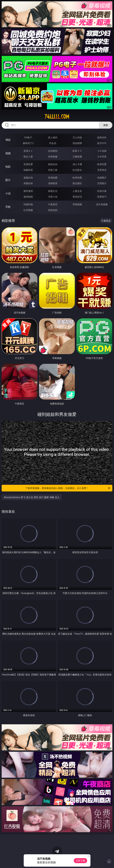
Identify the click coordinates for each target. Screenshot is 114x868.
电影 (8, 167)
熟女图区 (77, 183)
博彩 (8, 140)
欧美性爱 (102, 164)
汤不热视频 (102, 204)
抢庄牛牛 (102, 143)
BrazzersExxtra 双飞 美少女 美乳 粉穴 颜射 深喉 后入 (32, 497)
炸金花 (53, 143)
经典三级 (53, 170)
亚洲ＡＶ (28, 151)
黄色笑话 (77, 197)
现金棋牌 (77, 143)
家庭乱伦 (53, 191)
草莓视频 (77, 204)
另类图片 (102, 183)
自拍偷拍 (53, 151)
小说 (8, 193)
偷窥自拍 (28, 178)
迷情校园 (28, 197)
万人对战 (77, 137)
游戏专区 (102, 137)
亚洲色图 (53, 178)
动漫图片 (102, 178)
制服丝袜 (28, 170)
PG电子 (28, 137)
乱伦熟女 (77, 170)
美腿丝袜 (28, 183)
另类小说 (53, 197)
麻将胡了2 (28, 143)
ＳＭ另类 (102, 156)
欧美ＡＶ (77, 151)
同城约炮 (28, 204)
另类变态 (102, 170)
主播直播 (77, 156)
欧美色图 (77, 178)
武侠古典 (102, 191)
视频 (8, 153)
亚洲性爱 (28, 164)
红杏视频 (28, 210)
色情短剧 (53, 210)
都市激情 (28, 191)
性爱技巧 (102, 197)
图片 (8, 180)
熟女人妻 (28, 156)
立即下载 (80, 861)
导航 (8, 207)
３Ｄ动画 (102, 151)
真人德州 (53, 137)
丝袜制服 (53, 156)
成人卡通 (77, 164)
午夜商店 (53, 204)
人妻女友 (77, 191)
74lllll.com (57, 117)
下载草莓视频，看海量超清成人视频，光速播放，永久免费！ (68, 488)
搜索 (106, 125)
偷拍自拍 (53, 164)
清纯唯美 (53, 183)
